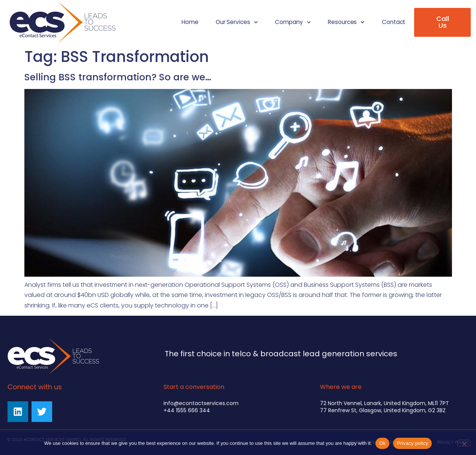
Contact (394, 22)
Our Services (237, 22)
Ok (382, 443)
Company (293, 22)
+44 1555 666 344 (187, 410)
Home (190, 22)
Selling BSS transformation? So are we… (118, 77)
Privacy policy (412, 443)
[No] (464, 443)
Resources (346, 22)
